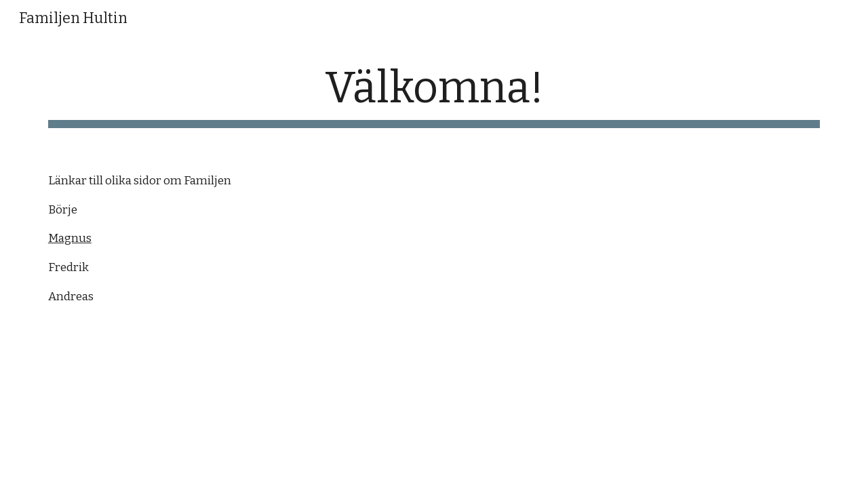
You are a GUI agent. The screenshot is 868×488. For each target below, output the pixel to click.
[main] (434, 95)
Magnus (70, 238)
